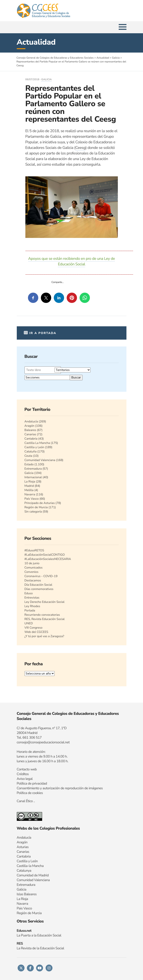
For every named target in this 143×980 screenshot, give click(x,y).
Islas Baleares (27, 894)
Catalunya (24, 871)
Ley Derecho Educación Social (45, 602)
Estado (29, 464)
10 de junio (32, 563)
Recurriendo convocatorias (42, 615)
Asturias (23, 847)
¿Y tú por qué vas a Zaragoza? (44, 636)
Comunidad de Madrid (33, 875)
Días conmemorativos (39, 589)
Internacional (33, 477)
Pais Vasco (24, 908)
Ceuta (28, 456)
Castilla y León (34, 447)
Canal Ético (25, 801)
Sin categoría (33, 512)
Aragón (30, 426)
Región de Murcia (36, 507)
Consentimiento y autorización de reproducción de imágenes (60, 788)
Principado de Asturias (40, 503)
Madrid (29, 486)
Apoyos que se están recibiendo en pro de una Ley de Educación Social (71, 262)
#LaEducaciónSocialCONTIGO (45, 555)
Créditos (23, 774)
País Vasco (32, 499)
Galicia (46, 80)
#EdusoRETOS (34, 550)
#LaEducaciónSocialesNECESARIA (48, 559)
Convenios (32, 572)
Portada (30, 610)
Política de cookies (30, 793)
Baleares (30, 430)
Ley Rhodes (32, 606)
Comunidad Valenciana (40, 460)
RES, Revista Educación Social (45, 619)
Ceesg (80, 148)
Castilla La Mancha (37, 443)
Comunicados (34, 568)
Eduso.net (24, 931)
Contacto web (27, 769)
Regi (20, 913)
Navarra (30, 494)
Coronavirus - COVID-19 (41, 576)
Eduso (29, 593)
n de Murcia (33, 913)
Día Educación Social (38, 585)
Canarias (30, 434)
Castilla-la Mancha (30, 866)
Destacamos (33, 580)
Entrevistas (32, 598)
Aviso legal (25, 779)
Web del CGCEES (36, 632)
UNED (29, 623)
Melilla (29, 490)
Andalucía (31, 421)
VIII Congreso (34, 628)
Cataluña (31, 451)
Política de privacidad (32, 783)
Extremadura (33, 469)
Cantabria (31, 439)
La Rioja (30, 482)
